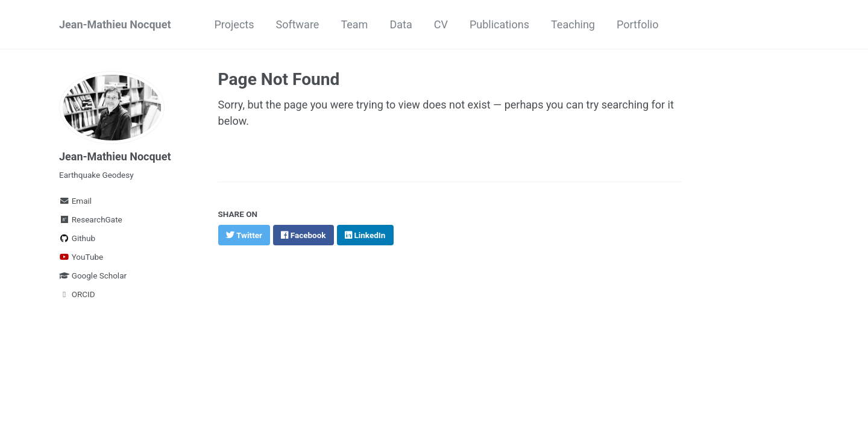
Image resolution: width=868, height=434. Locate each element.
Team (354, 24)
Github (77, 238)
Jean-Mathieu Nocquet (115, 24)
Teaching (573, 24)
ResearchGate (91, 219)
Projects (234, 24)
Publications (499, 24)
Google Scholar (93, 275)
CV (441, 24)
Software (297, 24)
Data (401, 24)
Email (75, 201)
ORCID (77, 294)
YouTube (81, 257)
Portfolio (637, 24)
